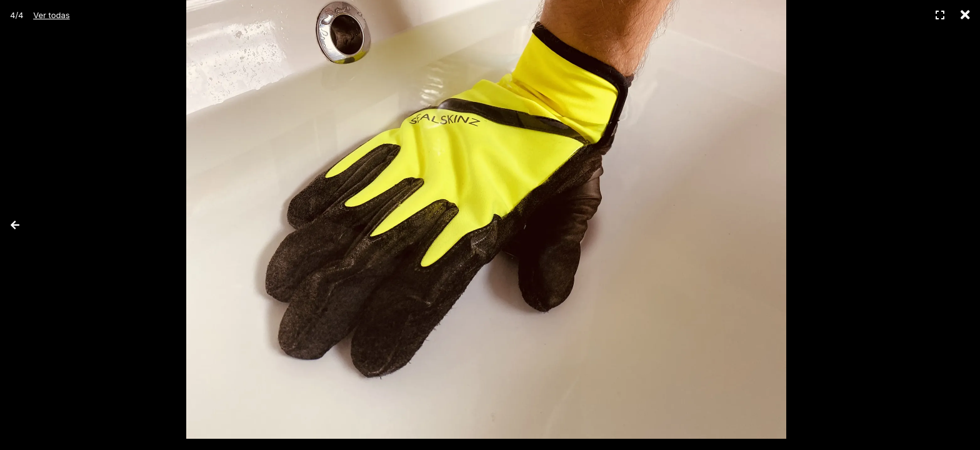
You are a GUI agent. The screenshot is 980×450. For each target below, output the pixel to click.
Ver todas (51, 15)
